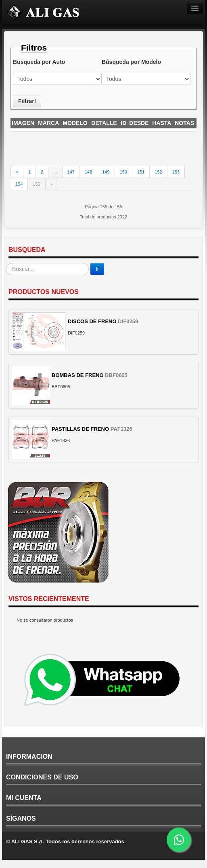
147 (71, 172)
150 (123, 172)
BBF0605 (116, 375)
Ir (97, 269)
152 (158, 172)
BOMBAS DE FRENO (78, 375)
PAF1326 (121, 429)
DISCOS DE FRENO (92, 321)
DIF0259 (128, 321)
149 (106, 172)
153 (176, 172)
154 (19, 184)
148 (88, 172)
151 (141, 172)
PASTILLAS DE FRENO (80, 429)
